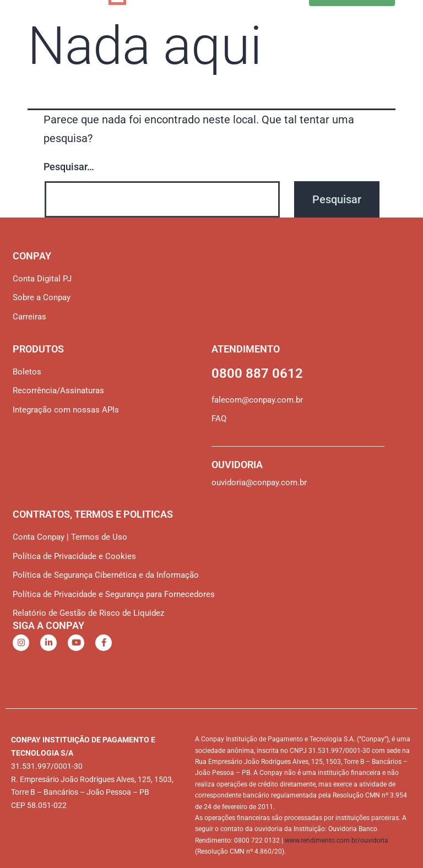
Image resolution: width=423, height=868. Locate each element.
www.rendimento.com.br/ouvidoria (337, 840)
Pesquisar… (69, 167)
